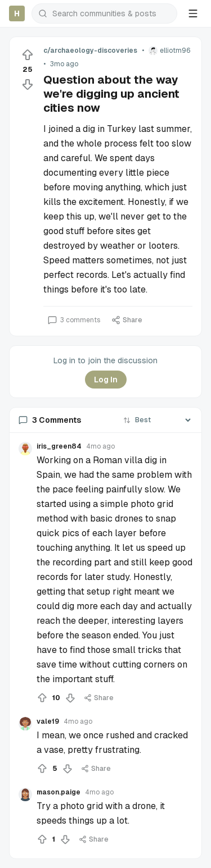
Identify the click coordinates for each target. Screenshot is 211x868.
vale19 (48, 721)
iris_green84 (59, 446)
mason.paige (59, 792)
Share (127, 320)
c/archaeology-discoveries (90, 51)
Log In (106, 380)
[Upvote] (28, 55)
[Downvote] (28, 84)
